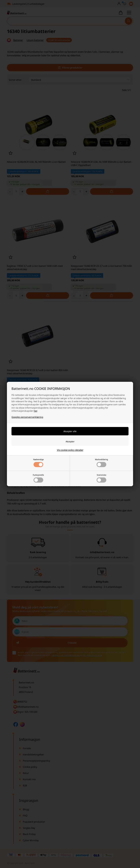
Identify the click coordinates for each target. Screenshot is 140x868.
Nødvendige (38, 463)
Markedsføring (101, 463)
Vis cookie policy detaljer (70, 450)
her (35, 411)
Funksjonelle (38, 478)
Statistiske (101, 478)
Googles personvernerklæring (27, 417)
